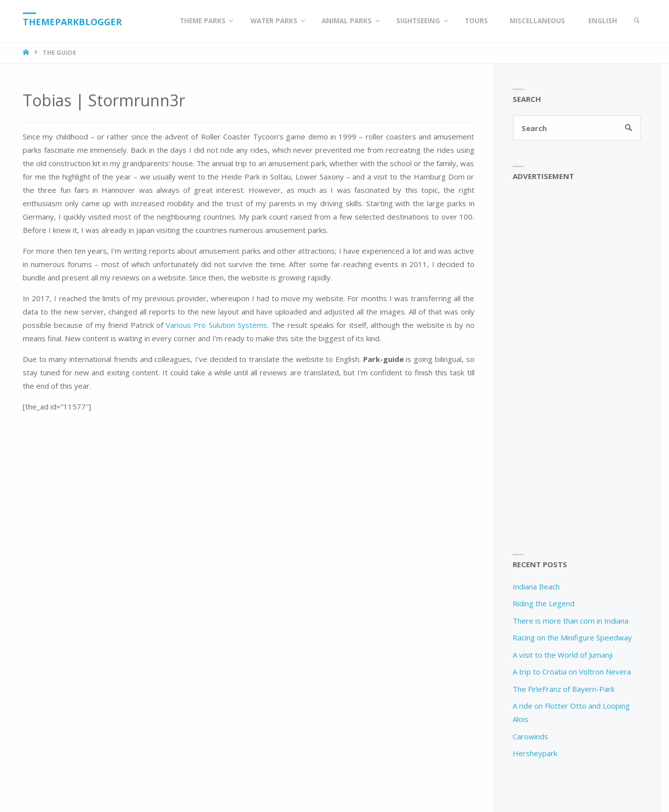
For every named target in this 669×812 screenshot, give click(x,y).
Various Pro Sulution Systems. (216, 325)
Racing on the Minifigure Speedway (572, 637)
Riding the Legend (544, 603)
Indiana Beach (536, 586)
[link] (637, 21)
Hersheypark (535, 753)
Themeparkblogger (72, 22)
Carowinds (530, 736)
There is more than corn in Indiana (571, 621)
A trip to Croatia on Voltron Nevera (572, 672)
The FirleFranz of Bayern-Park (564, 689)
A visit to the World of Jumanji (563, 655)
